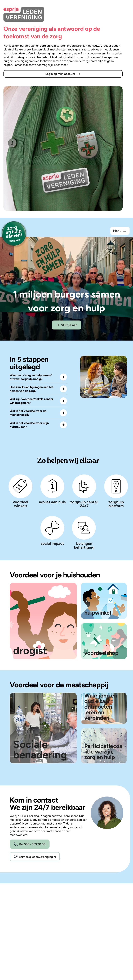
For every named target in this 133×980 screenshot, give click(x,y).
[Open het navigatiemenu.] (120, 231)
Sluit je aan (66, 325)
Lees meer (61, 65)
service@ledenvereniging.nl (35, 857)
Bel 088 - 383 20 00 (29, 844)
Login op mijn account (63, 74)
